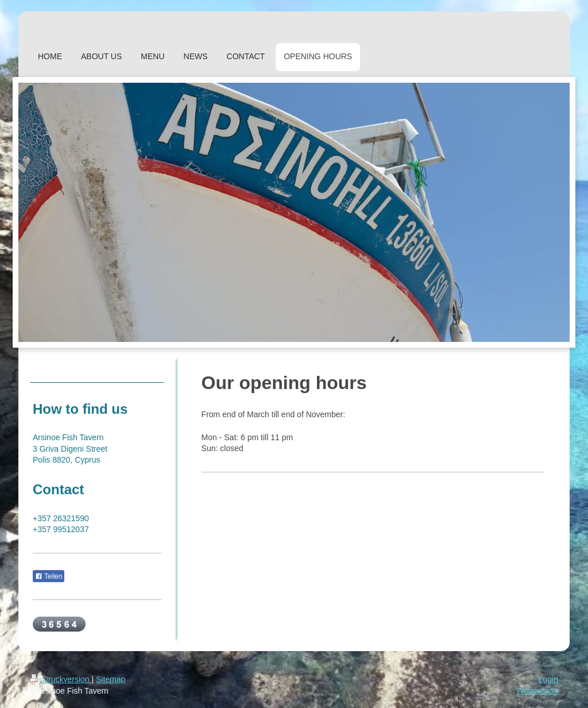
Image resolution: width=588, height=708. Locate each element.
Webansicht (537, 691)
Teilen (49, 576)
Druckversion (61, 679)
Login (548, 679)
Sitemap (111, 679)
